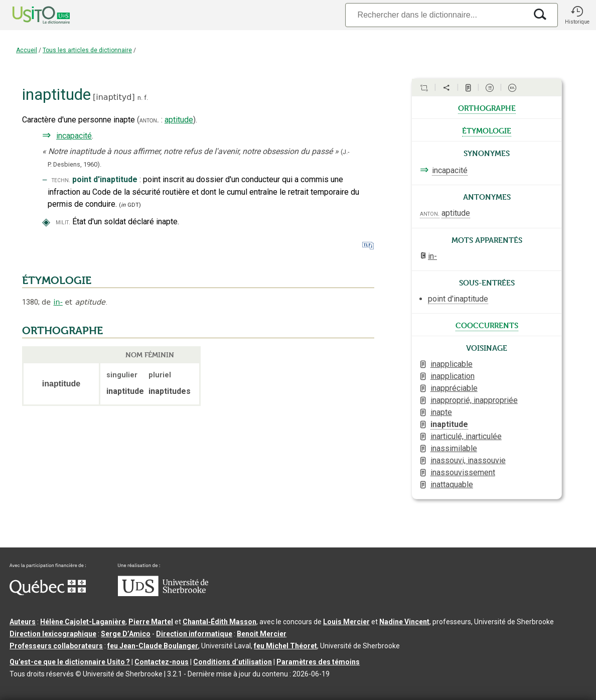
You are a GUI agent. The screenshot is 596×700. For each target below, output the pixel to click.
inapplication (453, 376)
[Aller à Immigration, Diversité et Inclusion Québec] (48, 593)
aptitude (179, 120)
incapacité (74, 136)
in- (58, 302)
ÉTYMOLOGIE (57, 281)
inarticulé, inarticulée (466, 436)
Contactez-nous (162, 662)
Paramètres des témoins (318, 662)
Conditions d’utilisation (233, 662)
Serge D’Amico (126, 634)
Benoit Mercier (262, 634)
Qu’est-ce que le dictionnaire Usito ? (70, 662)
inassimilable (454, 448)
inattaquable (452, 484)
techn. (61, 180)
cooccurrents (487, 325)
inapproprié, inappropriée (474, 400)
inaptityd (114, 97)
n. (140, 98)
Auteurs (23, 622)
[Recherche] (436, 15)
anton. (149, 120)
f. (146, 98)
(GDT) (130, 205)
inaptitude (449, 424)
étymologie (487, 130)
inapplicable (452, 364)
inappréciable (454, 388)
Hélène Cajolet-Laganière (83, 622)
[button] (577, 15)
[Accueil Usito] (30, 15)
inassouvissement (463, 472)
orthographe (487, 107)
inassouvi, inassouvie (468, 460)
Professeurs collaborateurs (56, 646)
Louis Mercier (346, 622)
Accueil (27, 50)
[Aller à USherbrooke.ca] (163, 594)
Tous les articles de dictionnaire (87, 50)
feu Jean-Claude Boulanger (153, 646)
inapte (441, 412)
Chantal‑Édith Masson (219, 622)
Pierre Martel (151, 622)
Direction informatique (194, 634)
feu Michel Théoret (285, 646)
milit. (63, 222)
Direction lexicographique (53, 634)
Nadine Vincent (404, 622)
